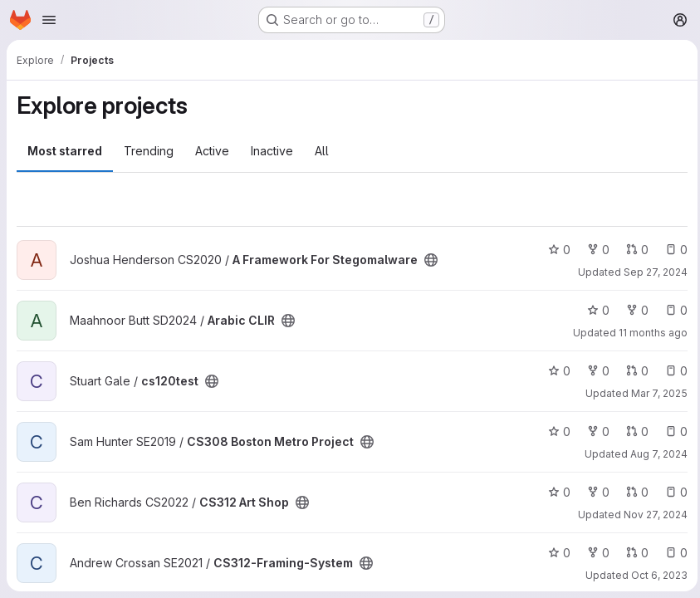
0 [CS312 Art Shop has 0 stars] (555, 492)
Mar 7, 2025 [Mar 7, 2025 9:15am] (655, 393)
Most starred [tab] (65, 151)
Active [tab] (212, 151)
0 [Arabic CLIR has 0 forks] (633, 310)
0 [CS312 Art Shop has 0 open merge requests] (633, 492)
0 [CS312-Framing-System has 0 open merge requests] (633, 553)
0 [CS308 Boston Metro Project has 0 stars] (555, 431)
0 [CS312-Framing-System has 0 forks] (594, 553)
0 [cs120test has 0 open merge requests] (633, 371)
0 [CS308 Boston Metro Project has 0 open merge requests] (633, 431)
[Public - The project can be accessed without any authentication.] (431, 260)
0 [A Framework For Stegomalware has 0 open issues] (672, 250)
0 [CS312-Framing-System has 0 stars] (555, 553)
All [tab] (322, 151)
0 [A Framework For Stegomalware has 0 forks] (594, 250)
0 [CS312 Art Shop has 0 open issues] (672, 492)
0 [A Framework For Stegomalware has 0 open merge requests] (633, 250)
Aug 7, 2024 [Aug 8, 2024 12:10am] (655, 454)
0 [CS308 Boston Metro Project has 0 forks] (594, 431)
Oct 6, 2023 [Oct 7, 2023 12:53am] (655, 575)
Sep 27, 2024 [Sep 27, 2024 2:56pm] (651, 272)
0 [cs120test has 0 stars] (555, 371)
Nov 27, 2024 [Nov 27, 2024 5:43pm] (651, 515)
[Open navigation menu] (49, 20)
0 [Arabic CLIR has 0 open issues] (672, 310)
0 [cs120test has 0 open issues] (672, 371)
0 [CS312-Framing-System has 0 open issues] (672, 553)
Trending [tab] (149, 151)
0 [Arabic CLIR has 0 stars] (594, 310)
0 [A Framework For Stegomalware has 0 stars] (555, 250)
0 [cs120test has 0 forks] (594, 371)
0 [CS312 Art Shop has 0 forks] (594, 492)
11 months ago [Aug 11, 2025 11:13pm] (649, 333)
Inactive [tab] (272, 151)
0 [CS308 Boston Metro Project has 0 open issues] (672, 431)
